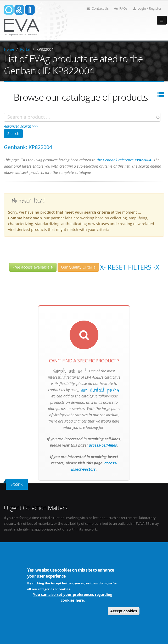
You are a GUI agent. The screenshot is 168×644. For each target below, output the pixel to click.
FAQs (121, 8)
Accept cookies (124, 611)
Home (9, 49)
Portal (25, 49)
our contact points (100, 390)
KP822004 (45, 49)
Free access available (33, 267)
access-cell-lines (102, 445)
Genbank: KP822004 (28, 147)
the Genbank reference (124, 160)
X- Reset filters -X (130, 267)
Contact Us (98, 8)
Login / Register (147, 8)
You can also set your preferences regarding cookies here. (73, 597)
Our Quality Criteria (78, 267)
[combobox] (82, 117)
